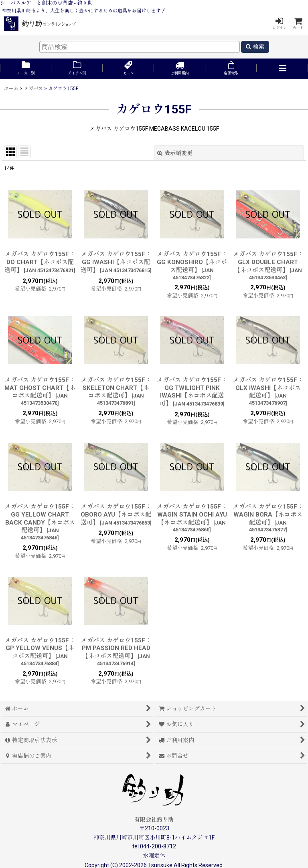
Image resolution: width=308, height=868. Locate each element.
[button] (282, 69)
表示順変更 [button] (175, 153)
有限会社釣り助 (154, 820)
